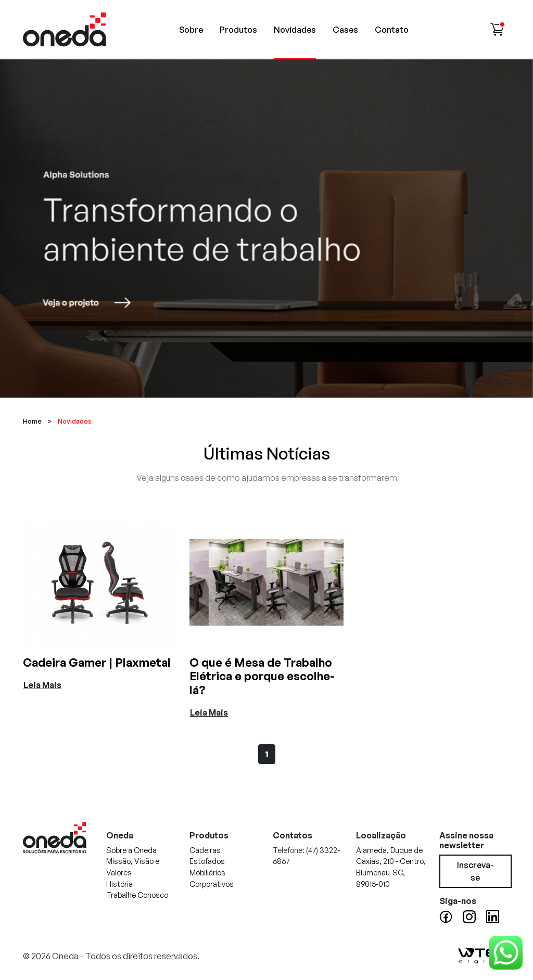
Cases (345, 30)
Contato (392, 30)
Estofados (207, 861)
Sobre (191, 30)
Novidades (295, 30)
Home (32, 421)
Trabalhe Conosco (137, 895)
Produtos (238, 30)
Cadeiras (205, 850)
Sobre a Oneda (131, 850)
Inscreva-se (475, 871)
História (119, 884)
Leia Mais (42, 685)
